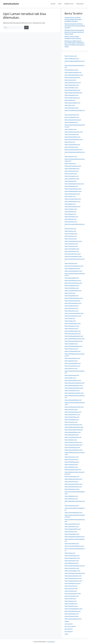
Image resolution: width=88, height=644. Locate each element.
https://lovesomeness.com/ (73, 593)
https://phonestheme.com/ (73, 611)
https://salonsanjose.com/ (72, 77)
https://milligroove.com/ (72, 58)
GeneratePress (51, 642)
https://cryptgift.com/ (71, 604)
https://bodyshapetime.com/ (73, 191)
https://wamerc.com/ (71, 156)
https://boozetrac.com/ (71, 88)
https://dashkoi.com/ (71, 440)
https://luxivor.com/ (70, 80)
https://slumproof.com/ (72, 616)
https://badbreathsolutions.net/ (74, 427)
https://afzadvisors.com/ (72, 326)
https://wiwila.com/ (70, 378)
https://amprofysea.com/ (72, 556)
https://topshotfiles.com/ (72, 417)
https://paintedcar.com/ (72, 108)
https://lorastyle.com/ (71, 234)
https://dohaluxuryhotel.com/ (73, 442)
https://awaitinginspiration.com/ (74, 184)
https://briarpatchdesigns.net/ (74, 341)
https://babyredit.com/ (71, 186)
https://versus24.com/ (71, 588)
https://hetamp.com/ (71, 222)
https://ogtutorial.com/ (71, 481)
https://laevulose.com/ (71, 606)
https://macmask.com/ (71, 459)
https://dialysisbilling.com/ (72, 137)
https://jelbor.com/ (70, 204)
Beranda (53, 4)
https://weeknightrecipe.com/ (73, 479)
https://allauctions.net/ (71, 328)
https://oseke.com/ (70, 321)
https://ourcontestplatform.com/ (74, 546)
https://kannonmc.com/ (72, 457)
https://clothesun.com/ (71, 147)
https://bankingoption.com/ (73, 380)
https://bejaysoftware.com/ (73, 432)
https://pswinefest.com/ (72, 614)
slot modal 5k (69, 624)
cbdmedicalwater (11, 4)
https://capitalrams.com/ (72, 179)
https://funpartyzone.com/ (72, 301)
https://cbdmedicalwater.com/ (74, 346)
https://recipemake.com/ (72, 476)
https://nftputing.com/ (71, 464)
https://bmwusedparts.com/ (73, 189)
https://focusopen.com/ (72, 176)
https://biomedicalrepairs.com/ (74, 75)
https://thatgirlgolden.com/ (73, 529)
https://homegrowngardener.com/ (75, 573)
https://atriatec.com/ (71, 591)
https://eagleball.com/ (71, 122)
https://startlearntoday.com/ (73, 412)
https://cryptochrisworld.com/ (74, 150)
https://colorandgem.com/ (72, 571)
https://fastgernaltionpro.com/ (74, 298)
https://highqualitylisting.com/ (74, 385)
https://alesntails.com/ (71, 499)
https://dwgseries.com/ (72, 563)
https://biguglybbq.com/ (72, 278)
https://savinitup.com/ (71, 409)
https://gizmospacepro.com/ (73, 303)
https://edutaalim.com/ (71, 95)
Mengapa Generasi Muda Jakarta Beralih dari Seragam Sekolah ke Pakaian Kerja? (74, 32)
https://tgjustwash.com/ (72, 526)
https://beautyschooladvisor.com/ (75, 383)
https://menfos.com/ (71, 236)
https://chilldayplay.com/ (72, 285)
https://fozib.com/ (70, 318)
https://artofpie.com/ (71, 209)
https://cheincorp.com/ (71, 349)
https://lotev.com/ (70, 553)
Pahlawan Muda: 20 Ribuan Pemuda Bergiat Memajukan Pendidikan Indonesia (73, 19)
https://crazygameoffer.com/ (73, 290)
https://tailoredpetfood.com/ (73, 400)
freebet (67, 621)
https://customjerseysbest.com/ (74, 313)
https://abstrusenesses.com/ (73, 619)
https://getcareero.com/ (72, 561)
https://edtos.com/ (70, 196)
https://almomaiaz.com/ (72, 506)
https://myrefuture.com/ (72, 288)
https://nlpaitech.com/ (71, 467)
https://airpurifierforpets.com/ (74, 139)
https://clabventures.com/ (72, 194)
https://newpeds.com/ (71, 344)
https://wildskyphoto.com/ (72, 268)
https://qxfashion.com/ (71, 244)
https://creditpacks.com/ (72, 117)
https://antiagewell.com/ (72, 249)
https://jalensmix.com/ (71, 308)
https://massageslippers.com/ (74, 609)
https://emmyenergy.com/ (72, 447)
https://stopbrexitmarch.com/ (73, 581)
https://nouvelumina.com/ (72, 366)
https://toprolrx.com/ (71, 531)
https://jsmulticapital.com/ (72, 206)
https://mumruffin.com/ (72, 596)
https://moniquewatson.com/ (73, 256)
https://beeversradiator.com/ (73, 72)
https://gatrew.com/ (71, 219)
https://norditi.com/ (70, 599)
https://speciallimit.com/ (72, 543)
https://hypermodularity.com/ (73, 93)
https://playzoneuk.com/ (72, 375)
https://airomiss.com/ (71, 422)
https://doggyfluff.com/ (72, 296)
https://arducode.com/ (71, 246)
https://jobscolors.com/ (72, 311)
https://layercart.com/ (71, 368)
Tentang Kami (80, 4)
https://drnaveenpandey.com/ (74, 445)
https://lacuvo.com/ (70, 231)
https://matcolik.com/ (71, 586)
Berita (60, 4)
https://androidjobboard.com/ (74, 512)
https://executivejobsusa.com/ (74, 450)
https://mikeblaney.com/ (72, 462)
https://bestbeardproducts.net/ (74, 336)
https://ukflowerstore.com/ (73, 583)
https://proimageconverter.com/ (74, 407)
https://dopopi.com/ (71, 181)
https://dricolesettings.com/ (73, 316)
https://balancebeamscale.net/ (74, 430)
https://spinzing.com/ (71, 263)
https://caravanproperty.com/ (73, 283)
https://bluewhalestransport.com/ (75, 339)
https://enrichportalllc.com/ (73, 199)
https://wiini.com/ (70, 142)
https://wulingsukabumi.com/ (73, 271)
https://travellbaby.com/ (72, 420)
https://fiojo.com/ (70, 105)
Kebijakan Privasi (69, 4)
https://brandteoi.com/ (71, 217)
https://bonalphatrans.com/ (73, 280)
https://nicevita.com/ (71, 56)
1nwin (66, 634)
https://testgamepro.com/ (72, 414)
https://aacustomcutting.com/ (74, 484)
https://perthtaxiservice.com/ (73, 241)
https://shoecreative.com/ (72, 98)
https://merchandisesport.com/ (74, 266)
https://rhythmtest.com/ (72, 115)
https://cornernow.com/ (72, 134)
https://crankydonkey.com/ (73, 351)
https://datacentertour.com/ (73, 120)
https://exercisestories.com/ (73, 166)
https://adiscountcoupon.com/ (74, 132)
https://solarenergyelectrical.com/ (75, 566)
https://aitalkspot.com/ (71, 496)
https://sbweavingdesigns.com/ (74, 388)
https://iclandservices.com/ (73, 254)
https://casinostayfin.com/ (72, 144)
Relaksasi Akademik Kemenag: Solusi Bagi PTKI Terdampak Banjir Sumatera (75, 26)
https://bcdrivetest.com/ (72, 251)
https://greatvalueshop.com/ (73, 576)
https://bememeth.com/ (72, 85)
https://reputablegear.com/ (73, 363)
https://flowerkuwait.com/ (72, 90)
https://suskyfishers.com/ (72, 390)
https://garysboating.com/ (72, 358)
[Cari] (26, 28)
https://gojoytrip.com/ (71, 361)
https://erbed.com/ (70, 163)
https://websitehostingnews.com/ (75, 537)
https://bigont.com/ (70, 214)
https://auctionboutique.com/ (73, 425)
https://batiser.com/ (70, 211)
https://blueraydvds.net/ (72, 435)
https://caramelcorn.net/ (72, 568)
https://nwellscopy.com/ (72, 306)
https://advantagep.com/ (72, 168)
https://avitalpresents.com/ (73, 331)
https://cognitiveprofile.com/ (73, 437)
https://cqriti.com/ (70, 293)
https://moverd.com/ (71, 174)
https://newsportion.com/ (72, 558)
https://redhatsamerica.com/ (73, 578)
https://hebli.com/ (70, 100)
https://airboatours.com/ (72, 489)
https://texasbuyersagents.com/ (74, 393)
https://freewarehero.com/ (72, 201)
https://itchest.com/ (70, 229)
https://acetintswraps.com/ (73, 323)
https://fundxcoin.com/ (71, 70)
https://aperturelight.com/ (72, 103)
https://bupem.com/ (71, 601)
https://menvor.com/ (71, 239)
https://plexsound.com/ (72, 171)
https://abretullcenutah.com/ (73, 487)
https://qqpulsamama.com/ (73, 82)
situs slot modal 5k (70, 626)
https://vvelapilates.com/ (72, 534)
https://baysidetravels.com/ (73, 333)
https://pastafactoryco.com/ (73, 469)
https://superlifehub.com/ (72, 524)
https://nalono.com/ (71, 129)
